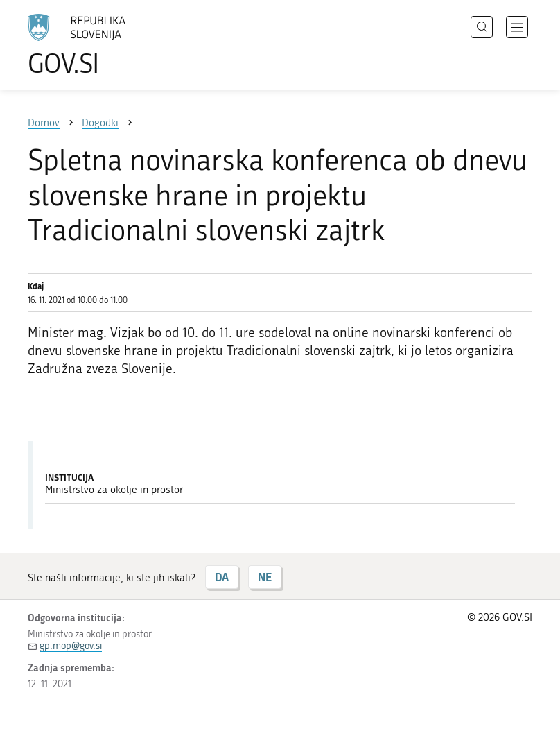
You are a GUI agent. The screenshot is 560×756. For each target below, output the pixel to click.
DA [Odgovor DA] (222, 577)
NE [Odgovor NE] (265, 577)
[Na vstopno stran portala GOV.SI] (97, 45)
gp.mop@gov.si (71, 646)
